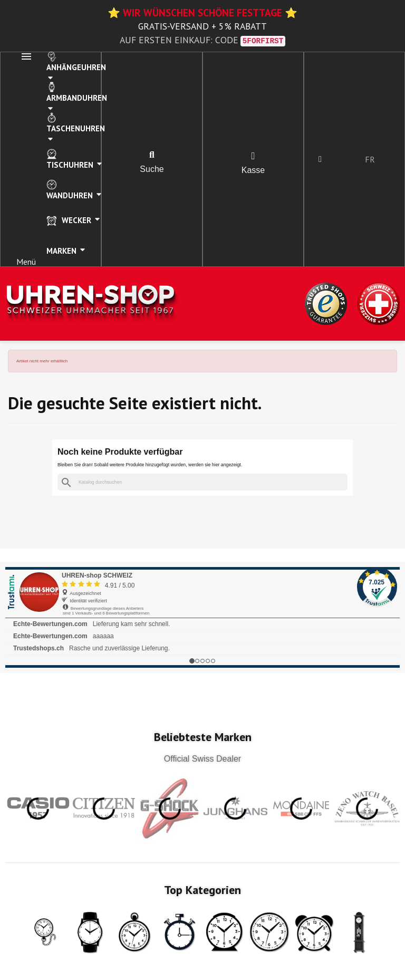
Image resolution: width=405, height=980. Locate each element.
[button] (152, 155)
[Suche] (202, 482)
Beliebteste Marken (203, 737)
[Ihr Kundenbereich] (320, 159)
